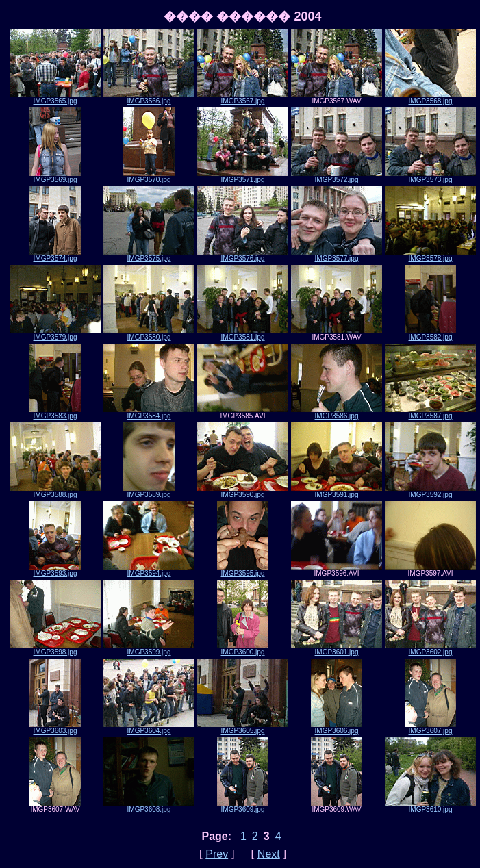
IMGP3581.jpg (243, 334)
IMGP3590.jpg (243, 492)
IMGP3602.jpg (430, 649)
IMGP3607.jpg (430, 728)
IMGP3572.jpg (337, 177)
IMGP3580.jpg (149, 334)
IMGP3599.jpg (149, 649)
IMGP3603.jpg (55, 728)
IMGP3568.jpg (430, 98)
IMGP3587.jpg (430, 413)
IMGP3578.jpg (430, 255)
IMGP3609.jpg (243, 806)
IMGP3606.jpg (337, 728)
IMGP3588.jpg (55, 492)
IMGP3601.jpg (337, 649)
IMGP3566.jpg (149, 98)
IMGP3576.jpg (243, 255)
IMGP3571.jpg (243, 177)
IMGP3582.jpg (430, 334)
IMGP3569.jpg (55, 177)
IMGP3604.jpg (149, 728)
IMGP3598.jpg (55, 649)
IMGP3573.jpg (430, 177)
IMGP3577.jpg (337, 255)
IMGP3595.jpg (243, 570)
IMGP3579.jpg (55, 334)
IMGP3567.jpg (243, 98)
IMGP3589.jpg (149, 492)
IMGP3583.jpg (55, 413)
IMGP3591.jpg (337, 492)
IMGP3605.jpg (243, 728)
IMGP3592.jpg (430, 492)
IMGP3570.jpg (149, 177)
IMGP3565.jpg (55, 98)
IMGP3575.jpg (149, 255)
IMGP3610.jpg (430, 806)
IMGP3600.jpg (243, 649)
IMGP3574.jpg (55, 255)
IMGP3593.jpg (55, 570)
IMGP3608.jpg (149, 806)
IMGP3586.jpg (337, 413)
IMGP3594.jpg (149, 570)
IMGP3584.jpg (149, 413)
